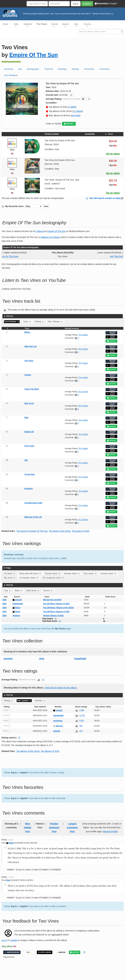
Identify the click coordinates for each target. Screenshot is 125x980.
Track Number (12, 322)
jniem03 (57, 731)
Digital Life (29, 432)
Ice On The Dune (10, 256)
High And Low (31, 346)
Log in (4, 940)
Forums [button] (87, 25)
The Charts (42, 24)
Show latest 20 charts (30, 574)
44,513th (76, 115)
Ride (26, 418)
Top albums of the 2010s (28, 751)
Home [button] (5, 24)
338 (81, 726)
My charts (10, 578)
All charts (10, 574)
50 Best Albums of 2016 (53, 616)
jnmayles (8, 659)
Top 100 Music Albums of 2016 (56, 604)
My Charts (60, 629)
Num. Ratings (55, 322)
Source (48, 591)
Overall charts (53, 574)
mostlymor (58, 721)
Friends (28, 375)
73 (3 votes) (83, 505)
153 (81, 731)
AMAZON (61, 952)
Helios (16, 608)
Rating (39, 322)
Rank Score (33, 591)
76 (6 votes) (83, 349)
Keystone (29, 489)
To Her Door (30, 474)
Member (40, 701)
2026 (4, 600)
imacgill (17, 600)
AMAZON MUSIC (111, 333)
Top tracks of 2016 (81, 531)
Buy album (8, 946)
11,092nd (78, 111)
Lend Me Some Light (33, 503)
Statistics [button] (28, 25)
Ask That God (116, 256)
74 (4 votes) (83, 434)
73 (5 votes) (83, 420)
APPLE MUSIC (111, 337)
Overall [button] (54, 25)
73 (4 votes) (83, 477)
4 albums (40, 231)
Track (27, 322)
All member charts (29, 578)
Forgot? (114, 4)
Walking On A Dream (50, 237)
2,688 (82, 710)
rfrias (42, 659)
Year (8, 591)
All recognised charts (53, 578)
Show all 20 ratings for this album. (61, 688)
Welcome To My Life (33, 517)
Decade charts (72, 574)
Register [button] (87, 4)
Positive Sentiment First (54, 828)
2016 (4, 616)
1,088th (72, 107)
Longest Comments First (72, 828)
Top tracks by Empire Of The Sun (32, 531)
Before (27, 332)
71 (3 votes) (83, 520)
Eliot (8, 880)
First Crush (29, 446)
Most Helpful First (28, 828)
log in (14, 773)
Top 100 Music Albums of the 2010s (58, 608)
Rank (19, 591)
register (24, 773)
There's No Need (32, 389)
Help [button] (16, 25)
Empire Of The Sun (34, 55)
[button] (71, 95)
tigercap (59, 726)
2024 (4, 608)
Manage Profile (110, 831)
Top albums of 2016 (50, 751)
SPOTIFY (69, 124)
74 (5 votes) (83, 335)
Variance (16, 616)
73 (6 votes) (83, 377)
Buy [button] (76, 25)
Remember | (102, 4)
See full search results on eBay (105, 198)
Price (109, 134)
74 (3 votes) (83, 491)
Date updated (24, 701)
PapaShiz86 (18, 604)
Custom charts (109, 574)
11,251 (82, 715)
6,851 (82, 721)
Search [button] (66, 25)
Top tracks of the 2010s (60, 531)
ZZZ (26, 460)
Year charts (90, 574)
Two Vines (29, 361)
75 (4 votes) (83, 392)
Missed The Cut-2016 (52, 600)
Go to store (113, 154)
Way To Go (29, 403)
